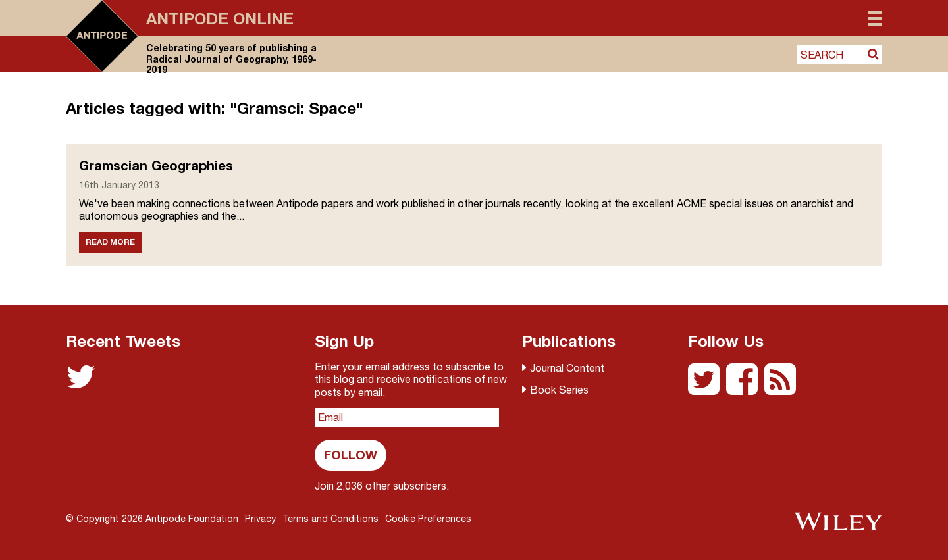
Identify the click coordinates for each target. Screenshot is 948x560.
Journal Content (567, 368)
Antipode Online (220, 18)
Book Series (559, 390)
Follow (351, 454)
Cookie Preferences (428, 519)
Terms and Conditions (330, 519)
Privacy (260, 519)
